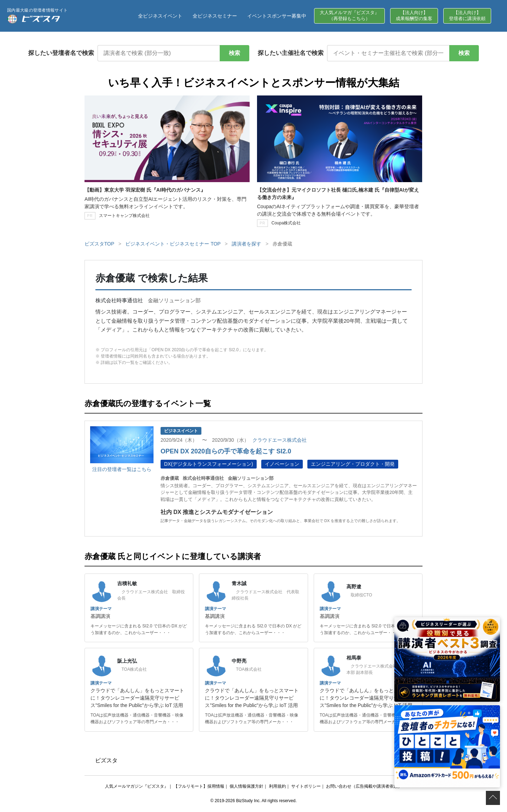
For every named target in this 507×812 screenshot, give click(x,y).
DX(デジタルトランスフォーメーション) (209, 464)
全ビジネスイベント (160, 16)
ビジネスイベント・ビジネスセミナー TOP (173, 244)
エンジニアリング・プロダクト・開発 (353, 464)
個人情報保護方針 (246, 786)
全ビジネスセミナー (215, 16)
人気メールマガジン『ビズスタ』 (137, 786)
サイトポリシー (306, 786)
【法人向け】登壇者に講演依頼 (467, 16)
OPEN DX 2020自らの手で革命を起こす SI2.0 (226, 451)
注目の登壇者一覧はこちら (122, 469)
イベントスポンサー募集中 (277, 16)
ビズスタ (106, 760)
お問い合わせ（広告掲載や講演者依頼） (364, 786)
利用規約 (277, 786)
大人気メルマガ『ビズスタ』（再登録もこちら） (349, 16)
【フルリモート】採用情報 (199, 786)
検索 (234, 53)
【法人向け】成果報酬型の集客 (414, 16)
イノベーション (282, 464)
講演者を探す (246, 244)
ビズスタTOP (99, 244)
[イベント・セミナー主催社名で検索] (388, 53)
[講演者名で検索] (159, 53)
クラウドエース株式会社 (280, 440)
